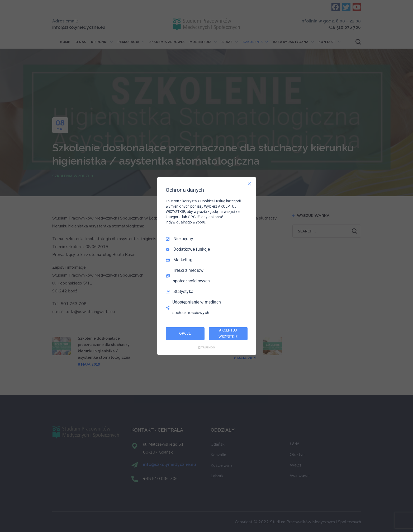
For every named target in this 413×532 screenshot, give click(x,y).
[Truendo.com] (207, 347)
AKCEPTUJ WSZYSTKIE (228, 333)
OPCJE (185, 333)
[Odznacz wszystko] (249, 184)
